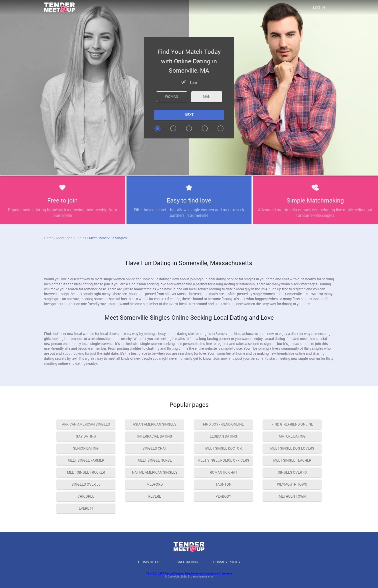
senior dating (86, 448)
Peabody (223, 496)
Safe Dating (187, 562)
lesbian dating (223, 436)
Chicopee (86, 496)
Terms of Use (149, 562)
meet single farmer (86, 460)
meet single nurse (155, 460)
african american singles (86, 424)
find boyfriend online (223, 424)
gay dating (86, 436)
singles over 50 (86, 484)
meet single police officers (223, 460)
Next (189, 115)
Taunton (223, 484)
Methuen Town (292, 496)
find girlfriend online (292, 424)
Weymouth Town (292, 484)
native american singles (155, 472)
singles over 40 (292, 472)
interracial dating (155, 436)
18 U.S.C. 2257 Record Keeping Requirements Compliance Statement (189, 573)
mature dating (292, 436)
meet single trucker (86, 472)
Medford (155, 484)
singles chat (155, 448)
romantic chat (223, 472)
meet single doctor (223, 448)
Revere (155, 496)
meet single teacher (292, 460)
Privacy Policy (227, 562)
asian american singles (155, 424)
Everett (86, 508)
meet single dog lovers (292, 448)
